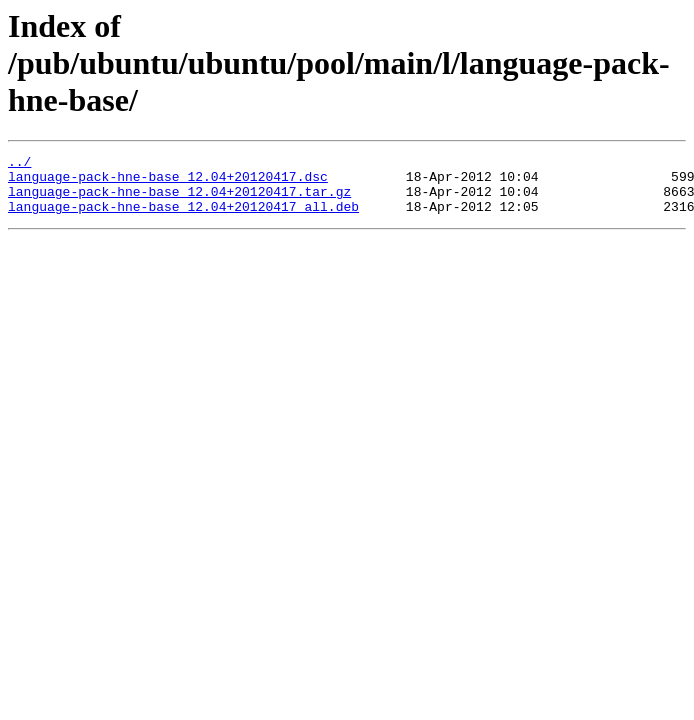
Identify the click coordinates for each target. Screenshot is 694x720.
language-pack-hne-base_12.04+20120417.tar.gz (179, 200)
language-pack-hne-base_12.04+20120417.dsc (168, 182)
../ (19, 164)
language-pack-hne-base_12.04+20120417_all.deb (183, 218)
